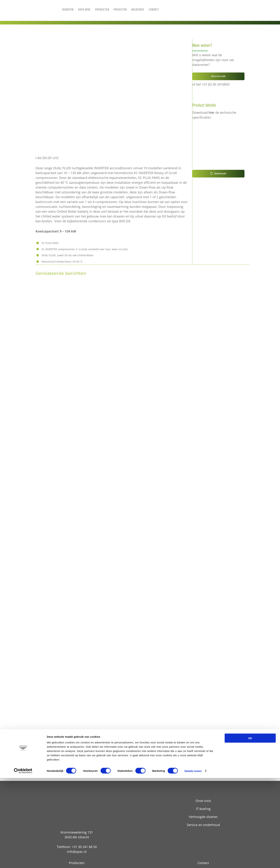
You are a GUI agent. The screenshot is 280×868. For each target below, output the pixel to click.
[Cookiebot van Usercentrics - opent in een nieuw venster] (23, 861)
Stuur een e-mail (218, 76)
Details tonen (193, 861)
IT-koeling (203, 809)
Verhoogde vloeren (203, 817)
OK (250, 828)
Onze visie (203, 801)
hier (212, 112)
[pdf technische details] (207, 127)
